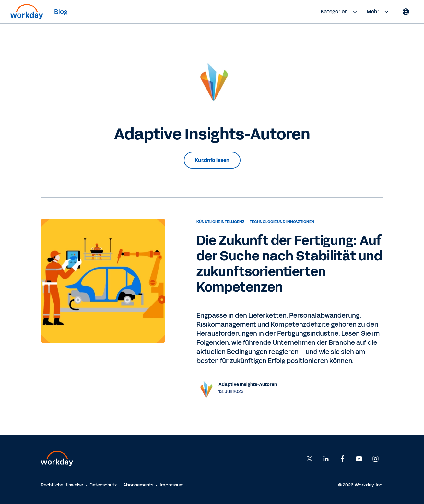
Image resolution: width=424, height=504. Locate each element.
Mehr (378, 12)
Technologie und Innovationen (282, 222)
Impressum (172, 485)
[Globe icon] (406, 12)
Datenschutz (103, 485)
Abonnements (138, 485)
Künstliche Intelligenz (220, 222)
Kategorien (340, 12)
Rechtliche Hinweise (62, 485)
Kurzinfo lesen (212, 160)
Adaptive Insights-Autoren (248, 384)
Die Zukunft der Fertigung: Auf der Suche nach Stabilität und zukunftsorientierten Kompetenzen (289, 264)
